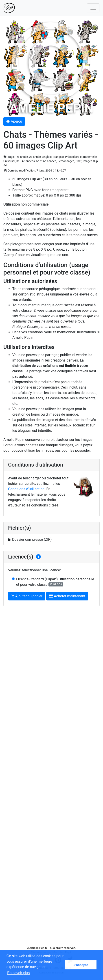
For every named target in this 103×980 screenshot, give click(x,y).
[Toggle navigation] (93, 8)
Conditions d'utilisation (26, 489)
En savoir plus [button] (19, 973)
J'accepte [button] (81, 965)
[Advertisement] (51, 778)
